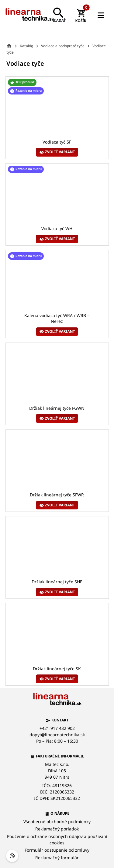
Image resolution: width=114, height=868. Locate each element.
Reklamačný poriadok (57, 829)
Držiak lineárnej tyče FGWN (57, 408)
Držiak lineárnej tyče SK (57, 669)
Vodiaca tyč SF (57, 142)
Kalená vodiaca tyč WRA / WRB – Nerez (57, 318)
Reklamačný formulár (57, 858)
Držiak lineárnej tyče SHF (57, 582)
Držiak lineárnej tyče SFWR (57, 495)
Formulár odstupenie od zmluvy (57, 850)
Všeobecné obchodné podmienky (57, 822)
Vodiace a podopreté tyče (63, 46)
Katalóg (26, 46)
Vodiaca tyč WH (57, 229)
